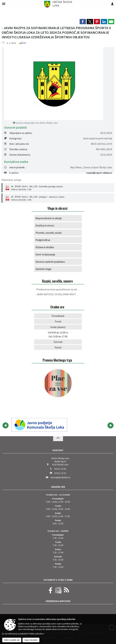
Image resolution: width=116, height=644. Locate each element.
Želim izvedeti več (12, 640)
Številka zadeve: (16, 149)
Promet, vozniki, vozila (49, 233)
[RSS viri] (66, 593)
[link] (83, 22)
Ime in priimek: (15, 167)
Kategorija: (13, 138)
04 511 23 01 (60, 473)
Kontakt (58, 450)
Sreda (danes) (58, 327)
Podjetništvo (43, 240)
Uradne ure (58, 487)
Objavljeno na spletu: (18, 133)
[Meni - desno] (112, 4)
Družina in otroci (45, 225)
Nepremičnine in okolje (49, 218)
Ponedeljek (58, 316)
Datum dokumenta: (17, 155)
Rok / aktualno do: (17, 144)
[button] (6, 425)
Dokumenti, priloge (11, 180)
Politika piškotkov (36, 634)
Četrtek (58, 342)
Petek (58, 347)
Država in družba (45, 247)
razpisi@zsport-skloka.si (99, 173)
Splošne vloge (43, 269)
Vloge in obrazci (57, 208)
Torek (58, 321)
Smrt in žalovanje (45, 254)
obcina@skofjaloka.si (60, 477)
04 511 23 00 (60, 469)
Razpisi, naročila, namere (57, 281)
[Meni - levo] (4, 4)
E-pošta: (11, 173)
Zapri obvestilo (31, 640)
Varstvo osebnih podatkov (50, 262)
